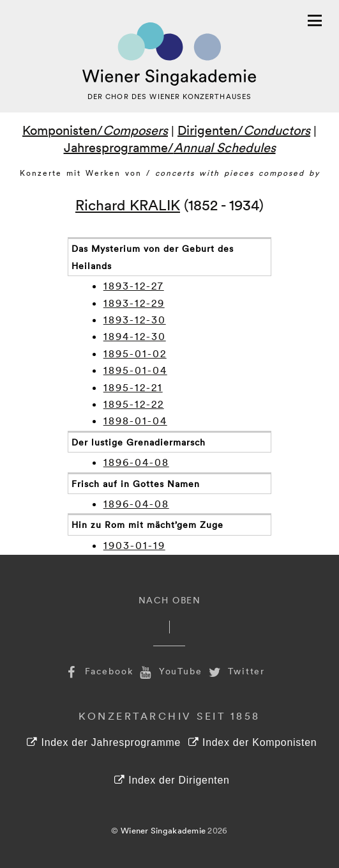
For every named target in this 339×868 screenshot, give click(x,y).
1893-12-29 (134, 303)
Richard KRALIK (128, 204)
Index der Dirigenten (172, 780)
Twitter (236, 671)
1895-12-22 (134, 404)
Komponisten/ (95, 130)
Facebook (98, 671)
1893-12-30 (135, 320)
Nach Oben (170, 600)
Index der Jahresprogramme (104, 742)
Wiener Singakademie (163, 830)
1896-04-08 (136, 462)
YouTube (170, 671)
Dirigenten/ (244, 130)
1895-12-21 (133, 387)
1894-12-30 (135, 336)
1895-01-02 (135, 353)
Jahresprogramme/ (170, 147)
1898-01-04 (135, 421)
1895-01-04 (135, 370)
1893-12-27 (134, 286)
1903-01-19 (134, 545)
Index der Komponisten (252, 742)
